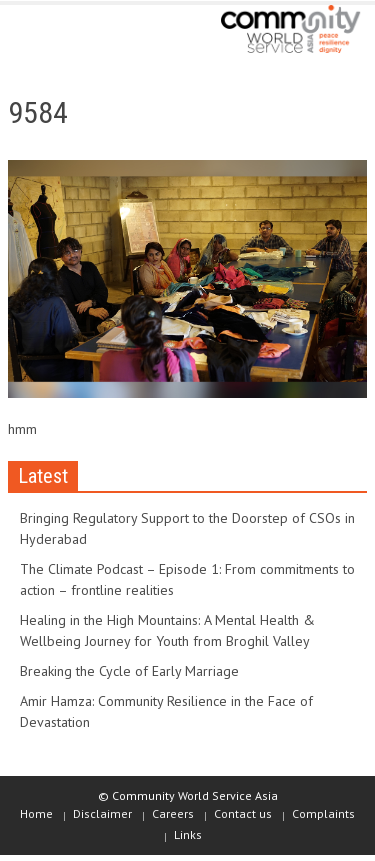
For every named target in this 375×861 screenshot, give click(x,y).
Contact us (243, 813)
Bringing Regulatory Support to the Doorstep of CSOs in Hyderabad (187, 528)
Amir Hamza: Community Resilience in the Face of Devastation (166, 711)
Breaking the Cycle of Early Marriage (129, 671)
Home (36, 813)
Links (188, 834)
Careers (173, 813)
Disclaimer (102, 813)
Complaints (323, 813)
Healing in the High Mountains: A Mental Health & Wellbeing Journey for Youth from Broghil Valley (167, 630)
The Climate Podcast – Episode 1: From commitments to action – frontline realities (187, 579)
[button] (76, 32)
